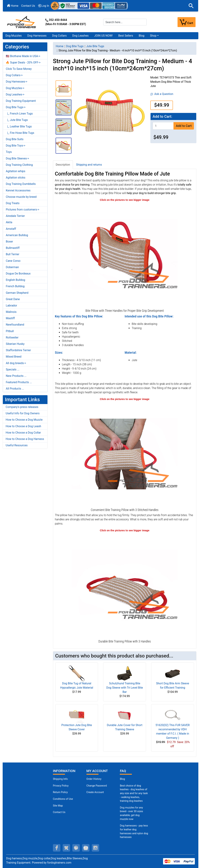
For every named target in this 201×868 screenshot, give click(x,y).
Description (63, 165)
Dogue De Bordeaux (18, 274)
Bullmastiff (13, 248)
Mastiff (10, 318)
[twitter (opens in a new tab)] (66, 848)
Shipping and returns (89, 165)
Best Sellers (126, 36)
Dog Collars (59, 36)
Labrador (11, 306)
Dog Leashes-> (15, 94)
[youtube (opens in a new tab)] (86, 848)
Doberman (12, 267)
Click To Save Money (19, 69)
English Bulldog (15, 280)
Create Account (95, 792)
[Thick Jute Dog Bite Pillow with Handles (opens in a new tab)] (125, 255)
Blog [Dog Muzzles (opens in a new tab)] (122, 779)
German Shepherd (17, 293)
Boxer (9, 242)
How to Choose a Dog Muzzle (24, 420)
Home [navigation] (60, 46)
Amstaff (11, 229)
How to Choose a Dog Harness (25, 439)
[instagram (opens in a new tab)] (95, 848)
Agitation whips (16, 171)
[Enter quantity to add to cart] (163, 126)
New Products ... (16, 376)
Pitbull (10, 331)
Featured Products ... (19, 382)
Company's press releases (22, 407)
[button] (191, 6)
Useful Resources (17, 445)
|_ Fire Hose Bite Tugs (20, 133)
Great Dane (13, 299)
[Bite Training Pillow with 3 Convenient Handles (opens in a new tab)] (125, 585)
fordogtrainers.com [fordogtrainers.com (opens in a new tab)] (59, 863)
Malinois (11, 312)
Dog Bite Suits (15, 139)
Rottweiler (12, 337)
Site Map (58, 806)
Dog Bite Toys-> (16, 146)
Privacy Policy (61, 786)
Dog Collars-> (14, 75)
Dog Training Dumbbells (21, 184)
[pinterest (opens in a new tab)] (76, 848)
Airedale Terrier (15, 216)
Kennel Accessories (18, 190)
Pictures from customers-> (22, 210)
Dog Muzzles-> (15, 88)
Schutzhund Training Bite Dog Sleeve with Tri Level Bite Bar (125, 688)
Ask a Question (162, 94)
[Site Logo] (22, 22)
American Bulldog (17, 235)
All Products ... (15, 389)
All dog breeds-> (16, 363)
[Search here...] (125, 22)
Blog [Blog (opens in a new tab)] (142, 36)
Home (13, 6)
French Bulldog (15, 286)
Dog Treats (13, 203)
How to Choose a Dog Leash (23, 426)
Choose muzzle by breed (21, 197)
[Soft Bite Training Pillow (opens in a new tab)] (125, 454)
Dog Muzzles (14, 36)
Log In (44, 6)
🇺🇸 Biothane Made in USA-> (23, 56)
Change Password (97, 786)
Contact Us (28, 6)
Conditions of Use (63, 799)
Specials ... (13, 369)
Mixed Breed (14, 357)
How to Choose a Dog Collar (23, 433)
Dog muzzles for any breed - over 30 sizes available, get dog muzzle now (131, 813)
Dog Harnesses (37, 36)
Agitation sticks (16, 178)
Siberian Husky (15, 344)
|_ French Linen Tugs (19, 114)
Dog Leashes (80, 36)
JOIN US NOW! (103, 36)
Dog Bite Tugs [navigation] (75, 46)
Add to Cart (184, 126)
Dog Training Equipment (21, 101)
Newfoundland (15, 325)
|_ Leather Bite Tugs (19, 126)
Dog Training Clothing (19, 165)
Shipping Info (60, 779)
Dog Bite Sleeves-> (17, 158)
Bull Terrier (13, 254)
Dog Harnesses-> (16, 82)
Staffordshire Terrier (18, 350)
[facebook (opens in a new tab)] (57, 848)
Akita (9, 222)
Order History (94, 779)
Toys (9, 152)
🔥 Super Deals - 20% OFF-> (23, 62)
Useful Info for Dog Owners (23, 413)
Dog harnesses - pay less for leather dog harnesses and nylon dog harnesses (134, 831)
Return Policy (60, 792)
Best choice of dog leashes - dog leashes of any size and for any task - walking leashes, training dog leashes (134, 793)
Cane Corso (13, 261)
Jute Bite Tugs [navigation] (95, 46)
